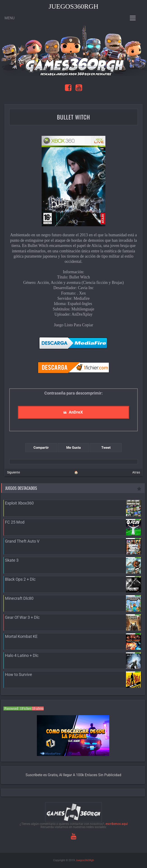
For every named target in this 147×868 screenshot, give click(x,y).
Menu (9, 18)
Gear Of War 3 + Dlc (22, 617)
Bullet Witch (73, 117)
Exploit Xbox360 (19, 503)
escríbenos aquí (117, 824)
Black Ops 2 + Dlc (20, 579)
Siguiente (13, 472)
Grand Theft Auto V (22, 541)
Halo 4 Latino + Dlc (22, 655)
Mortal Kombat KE (21, 636)
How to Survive (19, 674)
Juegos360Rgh (73, 6)
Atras (136, 472)
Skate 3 (12, 560)
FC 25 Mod (15, 522)
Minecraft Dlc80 (19, 598)
